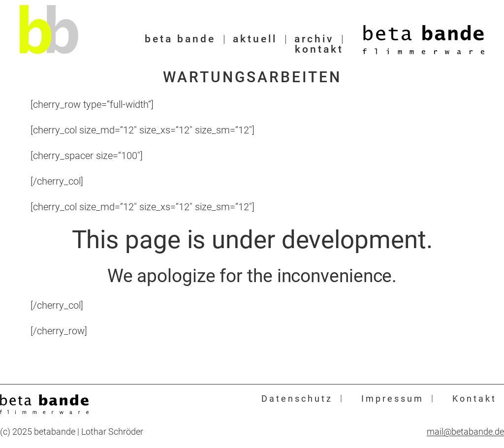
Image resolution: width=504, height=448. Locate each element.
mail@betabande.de (465, 432)
